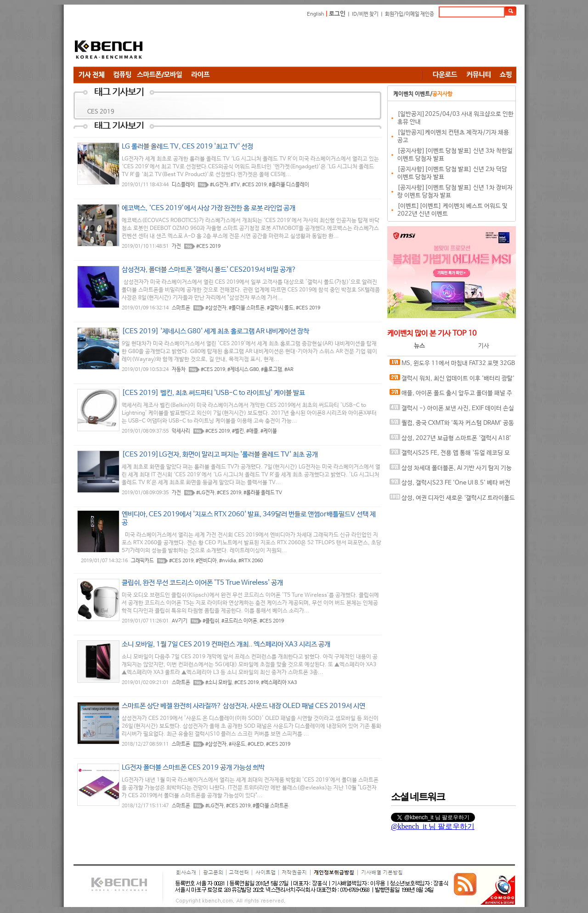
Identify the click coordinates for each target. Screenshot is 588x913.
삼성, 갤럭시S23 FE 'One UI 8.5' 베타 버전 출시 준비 (450, 485)
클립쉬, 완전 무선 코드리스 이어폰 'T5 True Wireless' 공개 (202, 583)
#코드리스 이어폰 (239, 621)
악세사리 (181, 431)
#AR (289, 370)
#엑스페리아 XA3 (279, 683)
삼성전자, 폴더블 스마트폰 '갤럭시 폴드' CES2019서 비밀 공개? (209, 270)
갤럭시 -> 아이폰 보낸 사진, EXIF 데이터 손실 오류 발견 (452, 410)
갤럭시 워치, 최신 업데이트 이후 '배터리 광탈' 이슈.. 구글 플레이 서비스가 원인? (452, 380)
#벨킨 (238, 431)
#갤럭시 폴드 (280, 308)
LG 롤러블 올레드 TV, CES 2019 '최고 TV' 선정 (187, 146)
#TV (235, 185)
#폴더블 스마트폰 (247, 308)
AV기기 (180, 621)
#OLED (256, 744)
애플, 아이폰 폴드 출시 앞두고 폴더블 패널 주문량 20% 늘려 (451, 395)
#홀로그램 (271, 370)
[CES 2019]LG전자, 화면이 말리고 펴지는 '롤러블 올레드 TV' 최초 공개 (220, 454)
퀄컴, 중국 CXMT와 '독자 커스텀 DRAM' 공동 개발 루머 (452, 425)
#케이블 (269, 431)
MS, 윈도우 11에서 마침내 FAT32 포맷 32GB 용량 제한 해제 (452, 365)
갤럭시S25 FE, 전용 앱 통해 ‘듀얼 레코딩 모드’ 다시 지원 (450, 455)
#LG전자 (219, 185)
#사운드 (237, 744)
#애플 (252, 431)
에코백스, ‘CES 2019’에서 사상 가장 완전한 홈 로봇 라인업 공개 (209, 208)
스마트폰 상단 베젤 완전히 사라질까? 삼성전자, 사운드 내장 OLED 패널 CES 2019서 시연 (243, 706)
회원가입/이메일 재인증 (410, 14)
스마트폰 (181, 308)
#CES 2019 (254, 185)
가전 (176, 246)
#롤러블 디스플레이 (289, 185)
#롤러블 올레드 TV (263, 493)
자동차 (179, 370)
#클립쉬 (211, 621)
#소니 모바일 (219, 683)
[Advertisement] (349, 44)
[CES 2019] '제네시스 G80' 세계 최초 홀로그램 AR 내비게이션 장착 (215, 331)
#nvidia (228, 561)
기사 (484, 346)
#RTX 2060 (251, 561)
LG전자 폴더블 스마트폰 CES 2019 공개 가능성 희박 (193, 767)
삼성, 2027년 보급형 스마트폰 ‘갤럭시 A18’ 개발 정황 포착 (450, 440)
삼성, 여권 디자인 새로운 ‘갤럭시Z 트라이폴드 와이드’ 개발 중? (452, 500)
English (316, 14)
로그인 (337, 14)
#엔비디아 (206, 561)
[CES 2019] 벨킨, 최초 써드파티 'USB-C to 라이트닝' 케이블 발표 (213, 393)
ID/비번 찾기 (365, 14)
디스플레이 (183, 185)
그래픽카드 (142, 561)
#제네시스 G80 (243, 370)
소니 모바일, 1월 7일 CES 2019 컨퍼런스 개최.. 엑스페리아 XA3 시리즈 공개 (226, 644)
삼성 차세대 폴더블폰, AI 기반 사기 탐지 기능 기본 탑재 (451, 470)
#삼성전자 (216, 308)
